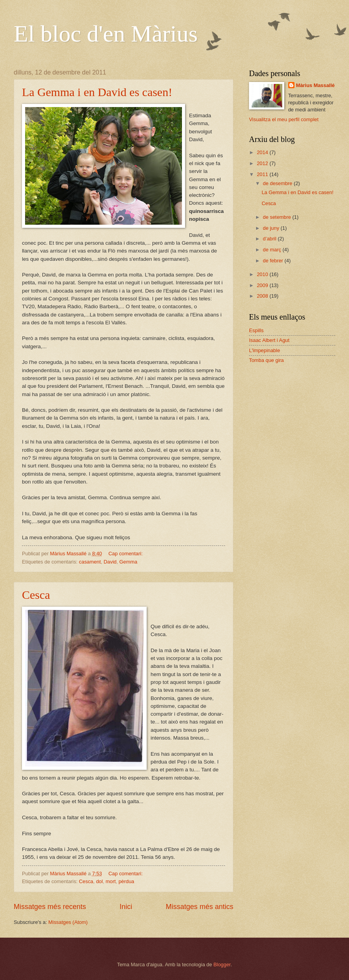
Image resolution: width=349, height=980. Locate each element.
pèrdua (126, 881)
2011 (263, 174)
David (110, 562)
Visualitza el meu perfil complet (284, 119)
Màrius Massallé (315, 85)
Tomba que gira (266, 360)
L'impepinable (264, 350)
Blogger (222, 965)
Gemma (128, 562)
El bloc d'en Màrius (106, 34)
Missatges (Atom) (68, 922)
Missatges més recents (50, 907)
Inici (126, 907)
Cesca (36, 595)
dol (99, 881)
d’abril (270, 239)
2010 (263, 274)
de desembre (278, 183)
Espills (256, 330)
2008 (263, 296)
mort (111, 881)
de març (273, 250)
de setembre (277, 217)
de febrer (274, 261)
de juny (272, 228)
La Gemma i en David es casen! (97, 92)
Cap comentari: (126, 554)
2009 (263, 285)
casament (90, 562)
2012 (263, 163)
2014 (263, 152)
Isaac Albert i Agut (269, 340)
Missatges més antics (200, 907)
